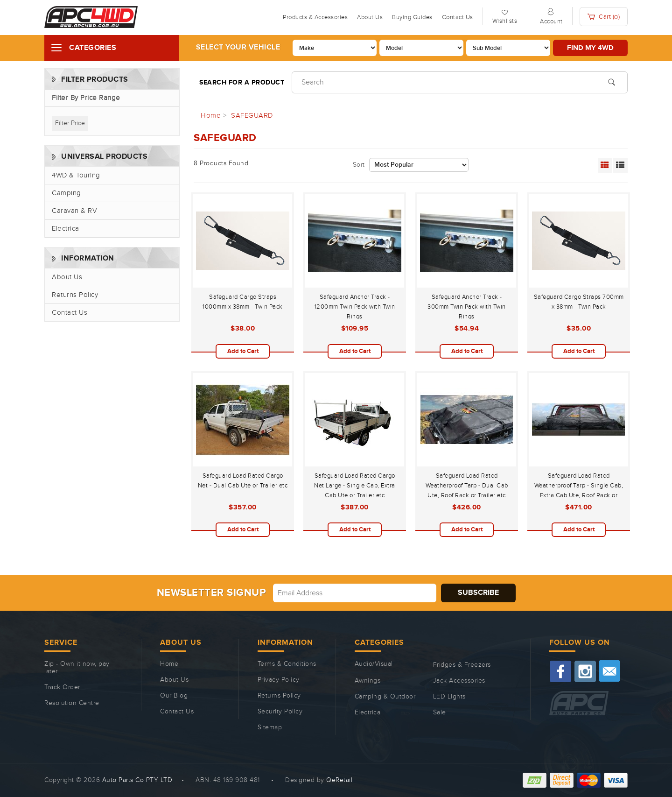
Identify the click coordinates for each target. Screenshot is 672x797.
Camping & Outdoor (385, 697)
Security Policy (280, 712)
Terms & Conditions (287, 664)
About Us (370, 17)
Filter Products (95, 80)
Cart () (604, 17)
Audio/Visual (374, 664)
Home (169, 664)
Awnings (368, 681)
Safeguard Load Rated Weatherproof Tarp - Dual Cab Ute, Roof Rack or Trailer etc (467, 486)
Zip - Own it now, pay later (77, 668)
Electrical (66, 229)
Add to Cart (243, 351)
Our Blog (174, 696)
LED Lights (449, 697)
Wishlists (505, 21)
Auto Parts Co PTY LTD (137, 780)
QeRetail (339, 780)
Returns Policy (75, 295)
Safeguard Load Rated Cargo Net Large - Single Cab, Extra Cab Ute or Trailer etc (355, 486)
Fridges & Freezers (462, 665)
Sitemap (270, 727)
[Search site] (612, 81)
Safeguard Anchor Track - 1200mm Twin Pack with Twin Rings (355, 307)
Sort (359, 165)
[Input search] (460, 82)
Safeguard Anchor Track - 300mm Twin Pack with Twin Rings (467, 307)
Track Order (62, 687)
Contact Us (458, 17)
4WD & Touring (76, 175)
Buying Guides (412, 17)
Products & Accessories (315, 17)
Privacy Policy (279, 680)
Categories (93, 48)
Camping (66, 193)
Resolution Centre (72, 703)
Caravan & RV (74, 211)
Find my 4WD (590, 48)
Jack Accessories (459, 681)
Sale (440, 712)
